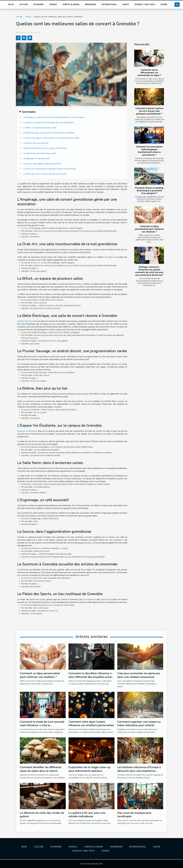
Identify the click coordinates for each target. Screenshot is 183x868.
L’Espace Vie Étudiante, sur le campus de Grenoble (45, 148)
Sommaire (29, 112)
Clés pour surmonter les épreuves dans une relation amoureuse (139, 675)
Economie (38, 5)
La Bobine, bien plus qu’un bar (36, 143)
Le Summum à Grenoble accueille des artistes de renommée (49, 169)
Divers (164, 5)
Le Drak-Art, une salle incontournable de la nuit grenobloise (48, 122)
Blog (11, 5)
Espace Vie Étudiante (28, 431)
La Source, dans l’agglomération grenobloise (42, 164)
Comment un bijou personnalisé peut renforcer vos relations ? (149, 229)
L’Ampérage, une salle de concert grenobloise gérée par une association (54, 117)
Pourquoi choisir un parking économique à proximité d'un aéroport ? (149, 191)
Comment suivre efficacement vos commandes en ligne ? (149, 73)
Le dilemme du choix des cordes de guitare (42, 815)
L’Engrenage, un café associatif (36, 159)
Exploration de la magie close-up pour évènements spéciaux (89, 769)
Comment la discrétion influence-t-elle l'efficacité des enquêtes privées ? (91, 677)
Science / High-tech (145, 5)
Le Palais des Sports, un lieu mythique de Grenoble (45, 174)
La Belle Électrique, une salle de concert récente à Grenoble (49, 133)
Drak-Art (36, 263)
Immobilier (90, 5)
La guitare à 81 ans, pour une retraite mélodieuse (87, 815)
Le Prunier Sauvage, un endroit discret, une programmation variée (51, 138)
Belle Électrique (27, 321)
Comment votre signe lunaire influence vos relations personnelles (91, 723)
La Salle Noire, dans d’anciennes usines (40, 153)
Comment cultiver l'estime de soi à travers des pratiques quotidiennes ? (149, 111)
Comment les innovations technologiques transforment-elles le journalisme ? (149, 151)
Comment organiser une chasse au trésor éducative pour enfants (139, 723)
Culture (24, 5)
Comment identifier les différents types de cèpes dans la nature (41, 769)
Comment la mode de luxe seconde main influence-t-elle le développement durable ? (42, 725)
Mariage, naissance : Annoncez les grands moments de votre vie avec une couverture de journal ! (149, 271)
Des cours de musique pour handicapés (134, 815)
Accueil (19, 17)
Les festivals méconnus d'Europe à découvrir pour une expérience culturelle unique (139, 771)
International (109, 5)
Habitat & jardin (71, 5)
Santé (126, 5)
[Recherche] (172, 5)
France (53, 5)
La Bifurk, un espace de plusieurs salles (40, 128)
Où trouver (26, 228)
